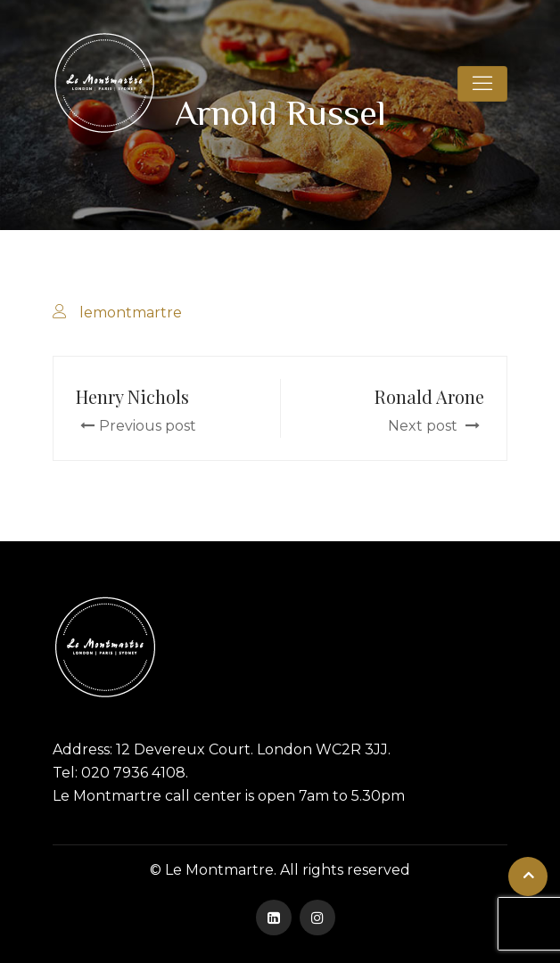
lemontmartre (131, 313)
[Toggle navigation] (482, 84)
